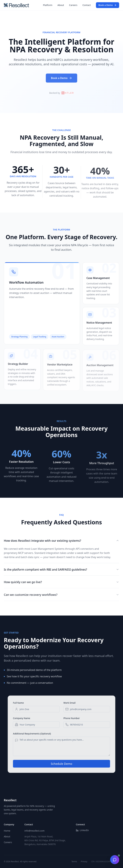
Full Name (18, 706)
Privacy (84, 862)
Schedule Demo (61, 767)
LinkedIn (82, 830)
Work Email (69, 706)
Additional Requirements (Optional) (32, 736)
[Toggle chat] (115, 860)
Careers (73, 5)
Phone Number (72, 721)
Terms (74, 862)
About (61, 5)
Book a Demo (108, 5)
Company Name (22, 721)
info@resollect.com (35, 831)
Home (7, 831)
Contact (87, 5)
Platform (48, 5)
